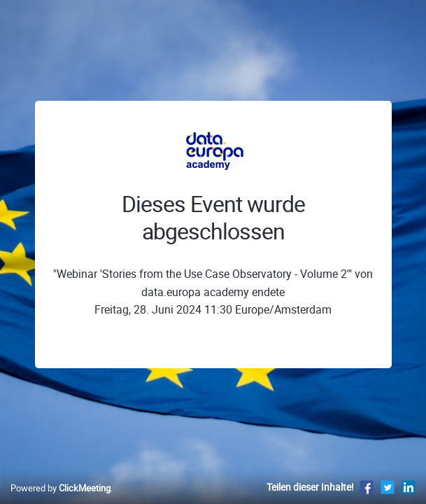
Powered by (61, 488)
